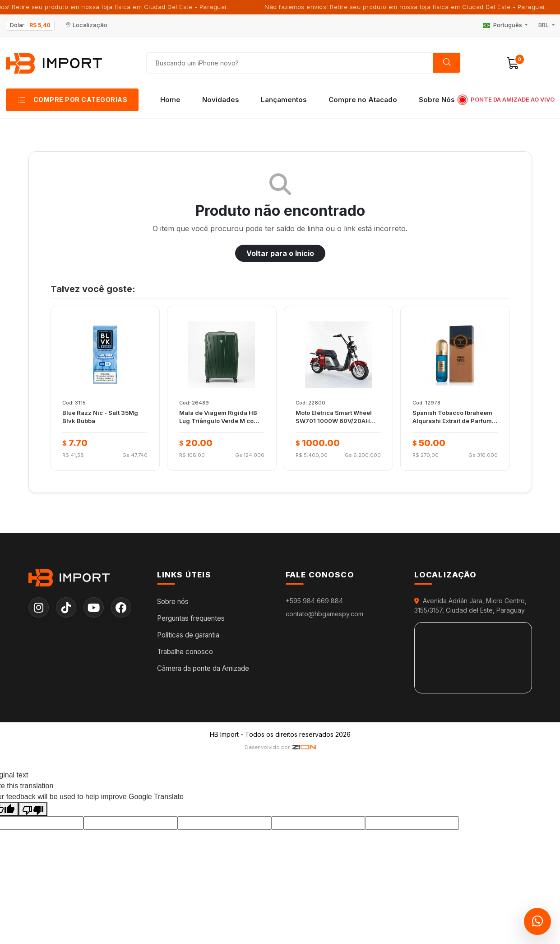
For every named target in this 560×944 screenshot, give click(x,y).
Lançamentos (284, 100)
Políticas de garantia (188, 635)
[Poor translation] (33, 810)
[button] (513, 63)
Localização (86, 25)
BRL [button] (544, 25)
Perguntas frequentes (191, 619)
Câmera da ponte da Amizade (203, 668)
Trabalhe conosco (185, 652)
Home (170, 100)
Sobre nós (173, 602)
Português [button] (503, 25)
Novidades (221, 100)
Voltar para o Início (280, 253)
